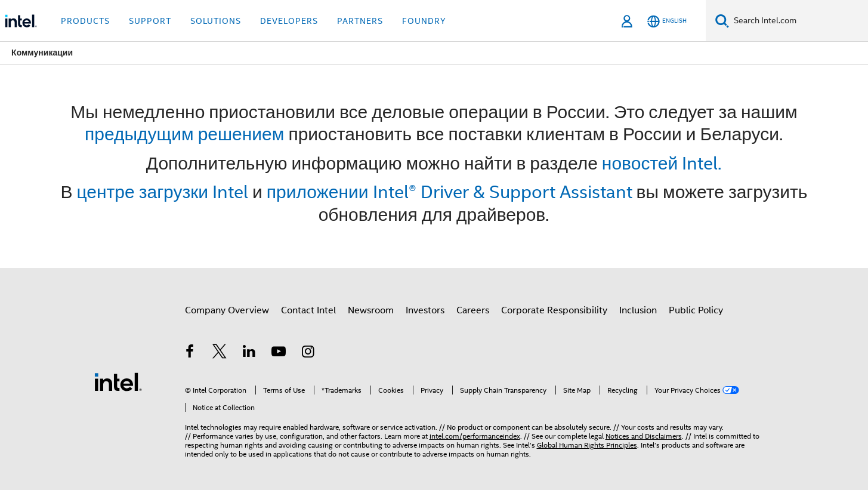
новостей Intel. (662, 163)
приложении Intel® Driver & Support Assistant (450, 192)
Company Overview (227, 310)
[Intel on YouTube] (279, 353)
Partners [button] (360, 21)
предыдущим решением (184, 134)
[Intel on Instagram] (308, 353)
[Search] (722, 21)
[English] (667, 21)
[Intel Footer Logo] (118, 381)
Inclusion (638, 310)
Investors (425, 310)
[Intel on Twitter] (220, 353)
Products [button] (85, 21)
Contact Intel (308, 310)
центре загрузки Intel (163, 192)
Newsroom (371, 310)
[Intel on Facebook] (190, 353)
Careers (473, 310)
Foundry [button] (424, 21)
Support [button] (150, 21)
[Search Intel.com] (799, 21)
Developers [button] (289, 21)
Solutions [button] (216, 21)
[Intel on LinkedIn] (249, 353)
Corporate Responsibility (554, 310)
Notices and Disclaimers (644, 436)
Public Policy (696, 310)
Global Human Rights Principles (587, 445)
